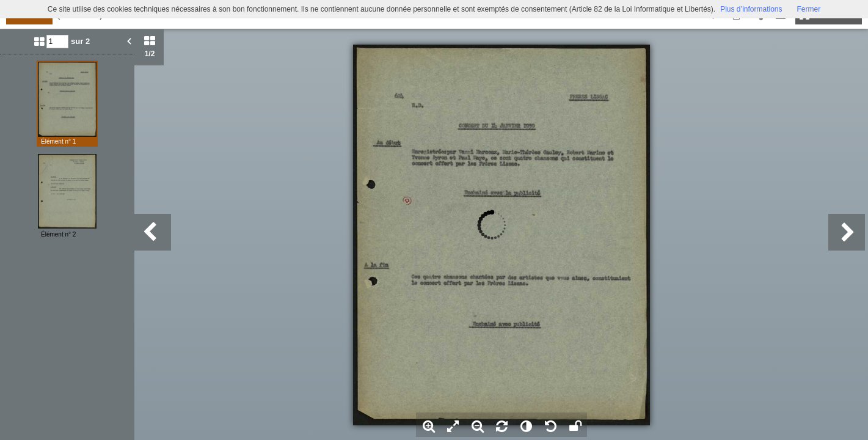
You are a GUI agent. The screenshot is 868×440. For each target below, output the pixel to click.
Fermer (809, 9)
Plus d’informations (751, 9)
